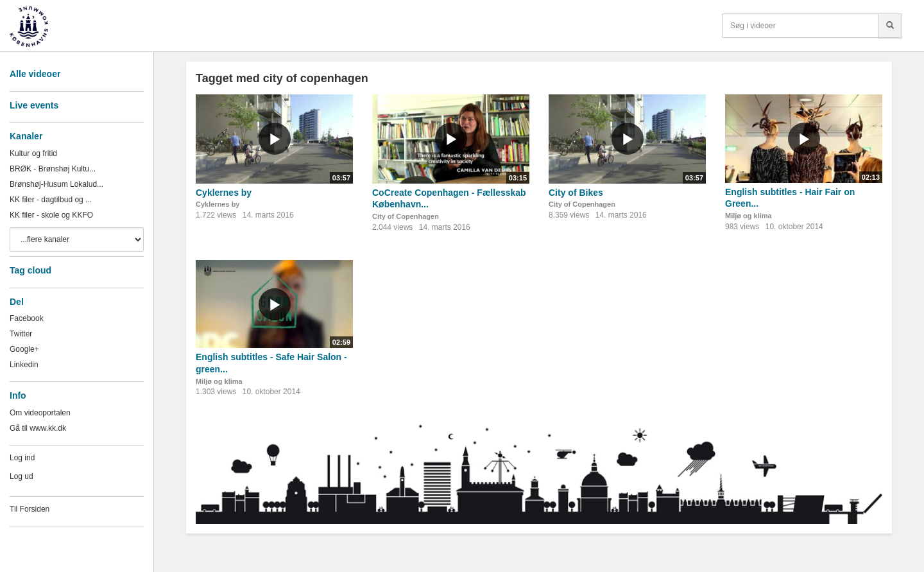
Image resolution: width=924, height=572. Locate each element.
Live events (34, 105)
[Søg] (890, 26)
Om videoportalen (40, 413)
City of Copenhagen (406, 216)
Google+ (24, 349)
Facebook (27, 318)
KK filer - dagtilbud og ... (51, 200)
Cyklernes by (224, 193)
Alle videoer (35, 74)
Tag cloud (30, 270)
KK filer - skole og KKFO (51, 215)
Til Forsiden (30, 509)
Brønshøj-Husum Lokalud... (56, 184)
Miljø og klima (749, 216)
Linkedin (24, 365)
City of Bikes (576, 193)
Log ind (22, 458)
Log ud (21, 476)
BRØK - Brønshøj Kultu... (53, 169)
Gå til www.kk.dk (38, 428)
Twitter (21, 334)
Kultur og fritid (33, 153)
